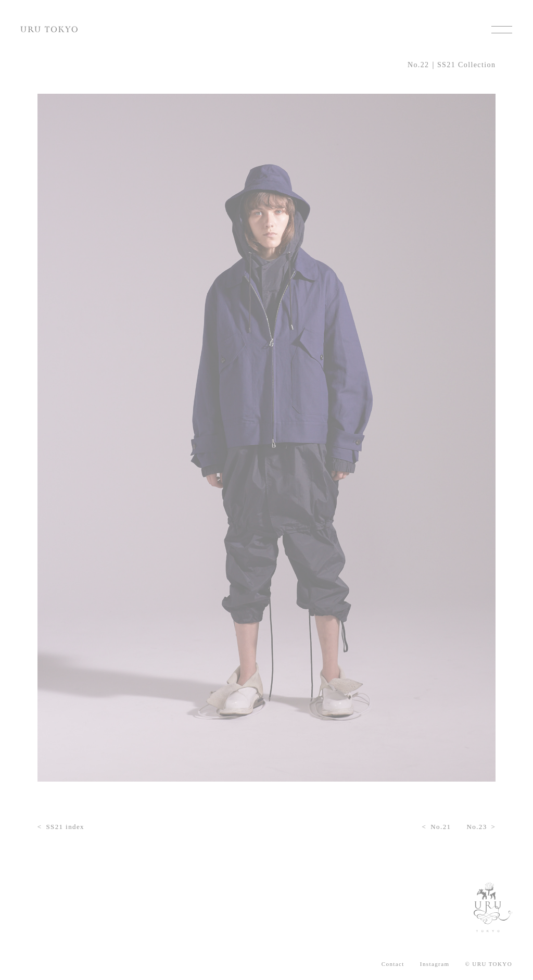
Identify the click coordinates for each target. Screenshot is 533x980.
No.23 (477, 827)
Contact (393, 964)
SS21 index (65, 827)
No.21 (441, 827)
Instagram (435, 964)
